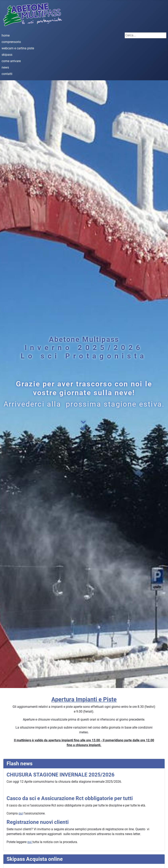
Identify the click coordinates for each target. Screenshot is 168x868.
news (5, 67)
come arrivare (11, 61)
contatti (7, 74)
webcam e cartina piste (18, 48)
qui (21, 813)
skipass (7, 55)
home (6, 35)
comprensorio (11, 42)
